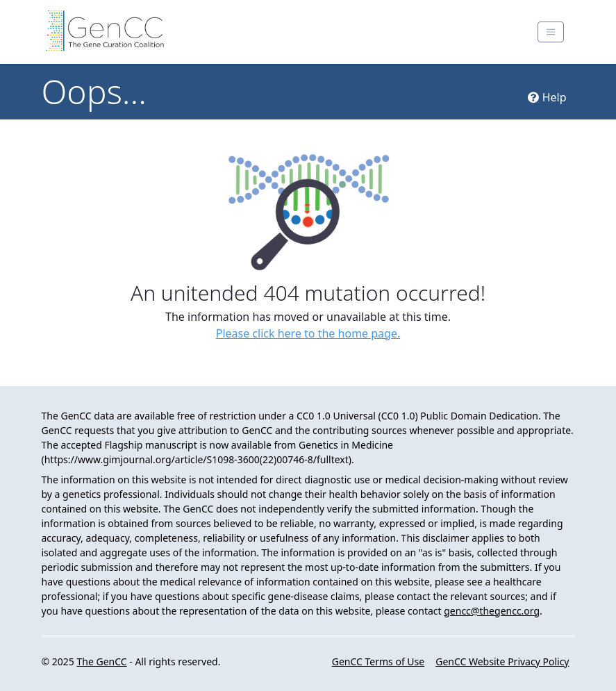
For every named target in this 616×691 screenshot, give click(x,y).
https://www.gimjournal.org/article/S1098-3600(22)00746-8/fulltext (197, 459)
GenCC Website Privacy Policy (502, 661)
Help (547, 97)
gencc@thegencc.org (492, 611)
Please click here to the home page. (308, 333)
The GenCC (101, 661)
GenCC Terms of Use (378, 661)
